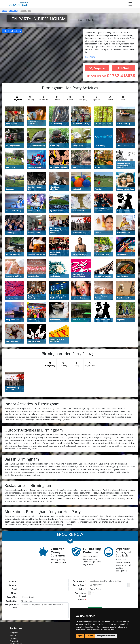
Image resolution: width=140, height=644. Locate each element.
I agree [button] (80, 636)
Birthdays (14, 638)
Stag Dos (14, 633)
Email (15, 589)
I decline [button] (90, 636)
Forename (13, 581)
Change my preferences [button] (106, 636)
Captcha (81, 600)
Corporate (14, 641)
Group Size (13, 597)
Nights (82, 589)
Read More (91, 57)
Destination (12, 601)
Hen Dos (14, 635)
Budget (80, 594)
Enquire (97, 68)
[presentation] (106, 602)
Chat (124, 68)
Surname (14, 585)
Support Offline (86, 20)
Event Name (79, 581)
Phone (15, 593)
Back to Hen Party (12, 31)
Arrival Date (79, 585)
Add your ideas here (12, 606)
